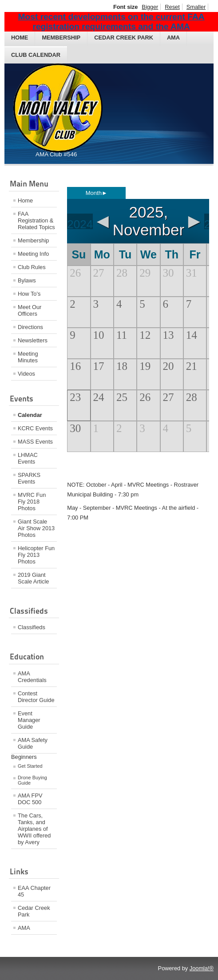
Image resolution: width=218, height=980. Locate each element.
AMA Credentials (32, 677)
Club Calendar (36, 55)
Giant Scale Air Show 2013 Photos (36, 528)
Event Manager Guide (29, 720)
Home (20, 38)
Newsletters (33, 340)
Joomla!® (202, 968)
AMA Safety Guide (33, 743)
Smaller (196, 7)
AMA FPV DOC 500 (30, 799)
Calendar (30, 415)
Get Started (30, 766)
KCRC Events (35, 428)
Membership (61, 38)
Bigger (150, 7)
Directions (30, 327)
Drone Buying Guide (32, 780)
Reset (172, 7)
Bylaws (27, 280)
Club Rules (32, 267)
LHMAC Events (28, 458)
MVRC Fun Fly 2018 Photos (32, 502)
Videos (26, 374)
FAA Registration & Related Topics (36, 220)
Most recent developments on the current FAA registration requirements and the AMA (111, 22)
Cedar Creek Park (124, 38)
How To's (29, 294)
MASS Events (35, 442)
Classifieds (32, 627)
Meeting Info (33, 254)
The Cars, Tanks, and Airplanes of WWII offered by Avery (34, 829)
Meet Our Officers (30, 310)
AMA (173, 38)
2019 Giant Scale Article (33, 578)
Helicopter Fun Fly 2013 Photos (36, 555)
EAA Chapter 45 (34, 891)
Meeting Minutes (28, 357)
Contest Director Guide (36, 697)
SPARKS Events (29, 478)
